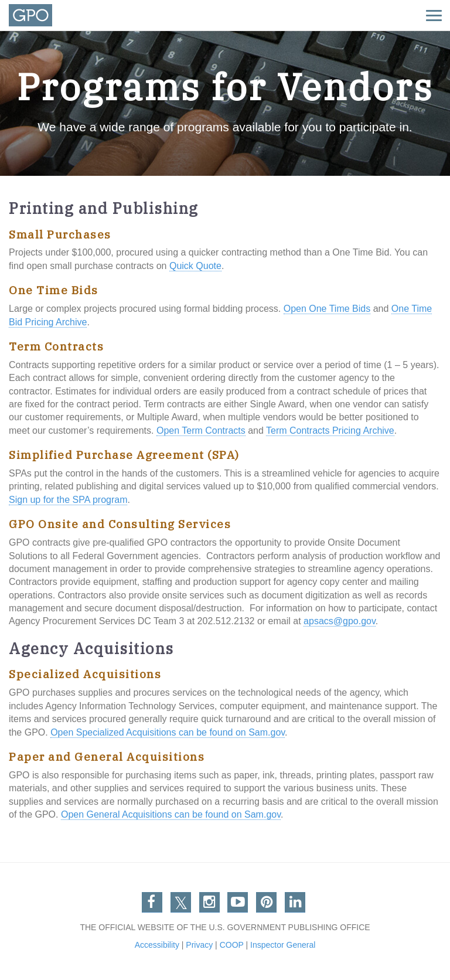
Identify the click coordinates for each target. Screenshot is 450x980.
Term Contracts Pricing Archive (330, 431)
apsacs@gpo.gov (340, 621)
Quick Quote (195, 266)
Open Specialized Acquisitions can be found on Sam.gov (168, 732)
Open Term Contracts (201, 431)
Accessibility (157, 945)
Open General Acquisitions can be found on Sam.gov (171, 814)
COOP (232, 945)
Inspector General (283, 945)
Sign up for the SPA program (68, 500)
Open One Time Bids (327, 309)
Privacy (199, 945)
